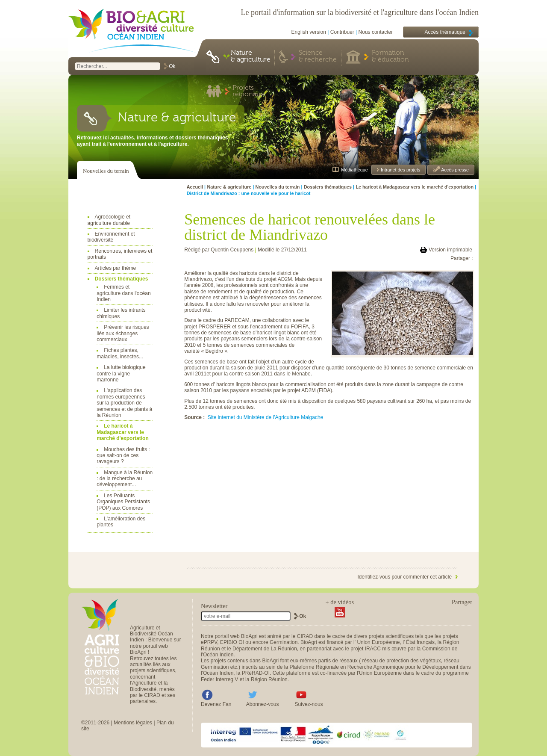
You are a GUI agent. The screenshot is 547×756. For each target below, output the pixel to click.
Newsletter (214, 606)
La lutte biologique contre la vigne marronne (121, 374)
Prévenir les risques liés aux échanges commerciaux (123, 333)
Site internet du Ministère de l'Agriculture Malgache (265, 417)
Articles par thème (116, 268)
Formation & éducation (390, 56)
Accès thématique (445, 32)
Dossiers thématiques (122, 279)
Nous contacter (376, 32)
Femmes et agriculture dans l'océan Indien (124, 293)
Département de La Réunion (265, 649)
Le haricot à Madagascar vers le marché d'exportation (123, 432)
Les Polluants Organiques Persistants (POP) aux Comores (123, 502)
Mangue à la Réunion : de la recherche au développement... (125, 479)
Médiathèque (354, 170)
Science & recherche (318, 56)
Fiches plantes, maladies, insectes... (120, 353)
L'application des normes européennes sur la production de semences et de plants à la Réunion (124, 403)
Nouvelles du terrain (106, 171)
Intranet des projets (400, 170)
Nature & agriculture (251, 56)
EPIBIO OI (232, 642)
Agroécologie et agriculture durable (109, 220)
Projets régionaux (248, 92)
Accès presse (454, 170)
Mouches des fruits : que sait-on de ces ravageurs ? (123, 456)
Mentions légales (133, 723)
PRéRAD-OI (256, 673)
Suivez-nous (309, 704)
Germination (284, 642)
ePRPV (209, 642)
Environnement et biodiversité (111, 237)
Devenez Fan (216, 704)
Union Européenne (378, 642)
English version (309, 32)
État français (420, 642)
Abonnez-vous (263, 704)
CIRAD (305, 636)
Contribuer (342, 32)
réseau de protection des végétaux (402, 661)
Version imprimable (450, 250)
